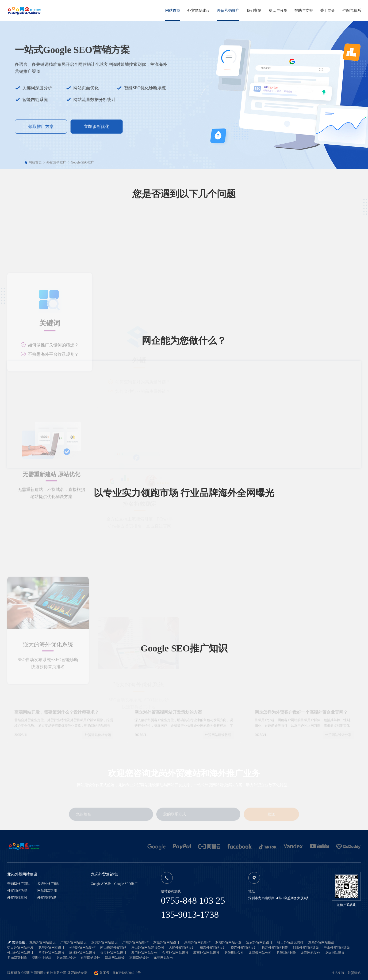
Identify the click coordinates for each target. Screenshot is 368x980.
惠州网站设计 (139, 958)
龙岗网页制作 (17, 958)
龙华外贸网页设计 (51, 948)
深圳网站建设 (115, 958)
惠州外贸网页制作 (197, 942)
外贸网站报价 (47, 897)
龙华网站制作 (286, 953)
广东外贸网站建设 (73, 942)
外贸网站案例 (17, 897)
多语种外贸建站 (49, 884)
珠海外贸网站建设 (82, 953)
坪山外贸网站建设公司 (148, 948)
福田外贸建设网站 (290, 942)
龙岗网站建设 (335, 953)
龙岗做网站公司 (260, 953)
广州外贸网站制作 (135, 942)
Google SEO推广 (82, 165)
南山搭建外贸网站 (113, 948)
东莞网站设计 (90, 958)
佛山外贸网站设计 (20, 953)
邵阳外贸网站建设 (306, 948)
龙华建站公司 (234, 953)
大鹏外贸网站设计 (182, 948)
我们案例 (254, 10)
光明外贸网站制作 (82, 948)
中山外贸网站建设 (337, 948)
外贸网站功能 (17, 891)
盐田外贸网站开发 (20, 948)
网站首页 (173, 10)
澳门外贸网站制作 (144, 953)
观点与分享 (278, 10)
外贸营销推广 (228, 10)
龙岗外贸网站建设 (42, 942)
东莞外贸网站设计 (166, 942)
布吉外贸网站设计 (213, 948)
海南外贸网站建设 (206, 953)
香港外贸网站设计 (113, 953)
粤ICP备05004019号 (127, 973)
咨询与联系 (352, 10)
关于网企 (328, 10)
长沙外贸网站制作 (275, 948)
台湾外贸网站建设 (175, 953)
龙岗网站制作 (310, 953)
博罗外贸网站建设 (51, 953)
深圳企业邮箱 (42, 958)
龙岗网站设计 (66, 958)
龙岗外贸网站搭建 (321, 942)
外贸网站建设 (199, 10)
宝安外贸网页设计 (259, 942)
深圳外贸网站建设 (104, 942)
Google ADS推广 (101, 884)
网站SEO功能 (47, 891)
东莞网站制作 (164, 958)
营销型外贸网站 (19, 884)
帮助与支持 (304, 10)
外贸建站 (354, 973)
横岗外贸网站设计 (244, 948)
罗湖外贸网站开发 (228, 942)
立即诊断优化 (64, 127)
